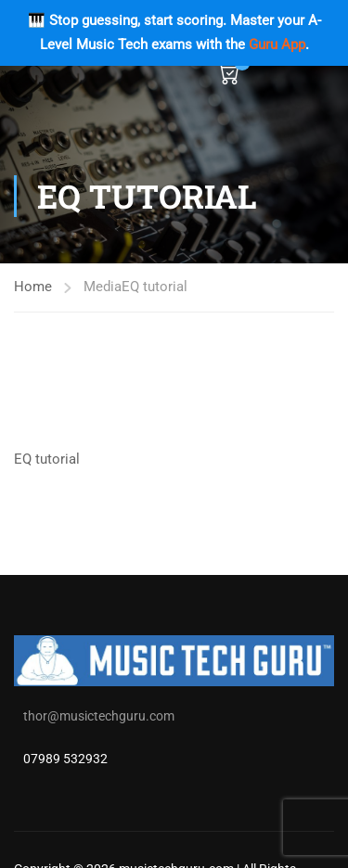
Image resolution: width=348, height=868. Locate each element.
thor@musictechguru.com (99, 716)
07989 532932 (65, 759)
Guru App (277, 45)
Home (33, 287)
